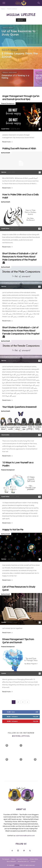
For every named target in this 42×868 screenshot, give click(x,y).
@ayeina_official (21, 736)
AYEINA (17, 865)
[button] (4, 3)
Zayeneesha (5, 435)
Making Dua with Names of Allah (19, 149)
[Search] (39, 3)
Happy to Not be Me (13, 530)
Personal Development (10, 50)
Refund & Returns (22, 859)
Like (37, 712)
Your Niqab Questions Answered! (19, 407)
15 (40, 497)
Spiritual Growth (8, 28)
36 (40, 435)
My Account (6, 859)
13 (40, 287)
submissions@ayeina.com (25, 836)
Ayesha (4, 622)
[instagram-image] (7, 745)
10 (40, 229)
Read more (7, 142)
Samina (4, 172)
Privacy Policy (34, 859)
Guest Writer (5, 129)
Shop (13, 859)
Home (3, 9)
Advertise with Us (23, 861)
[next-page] (27, 702)
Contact (33, 861)
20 (40, 361)
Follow (36, 717)
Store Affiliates (11, 861)
